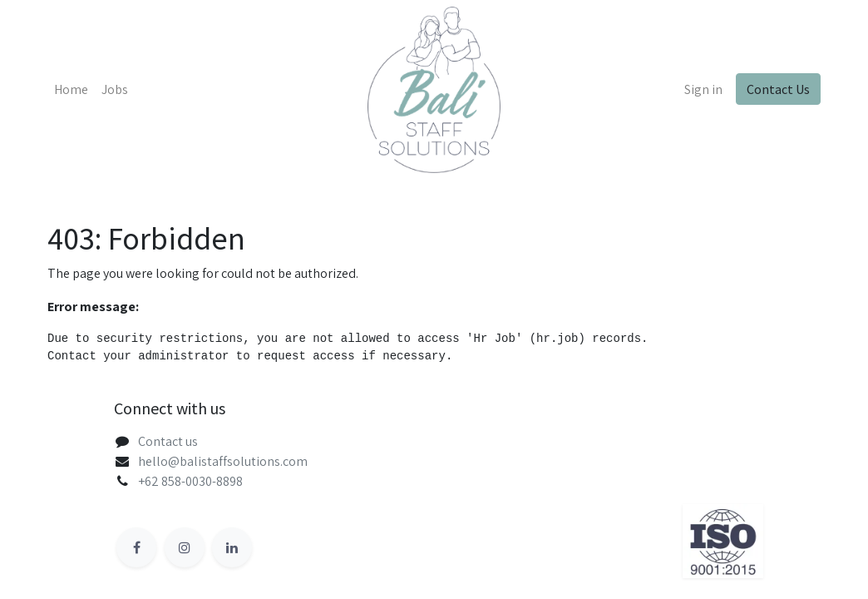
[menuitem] (71, 90)
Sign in (703, 89)
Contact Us (778, 89)
